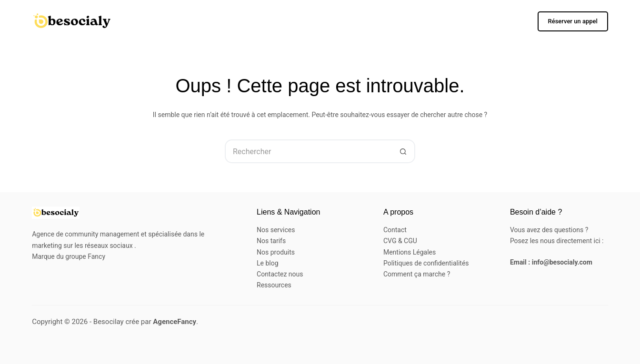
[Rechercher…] (308, 151)
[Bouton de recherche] (403, 151)
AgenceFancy (175, 322)
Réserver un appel (573, 21)
